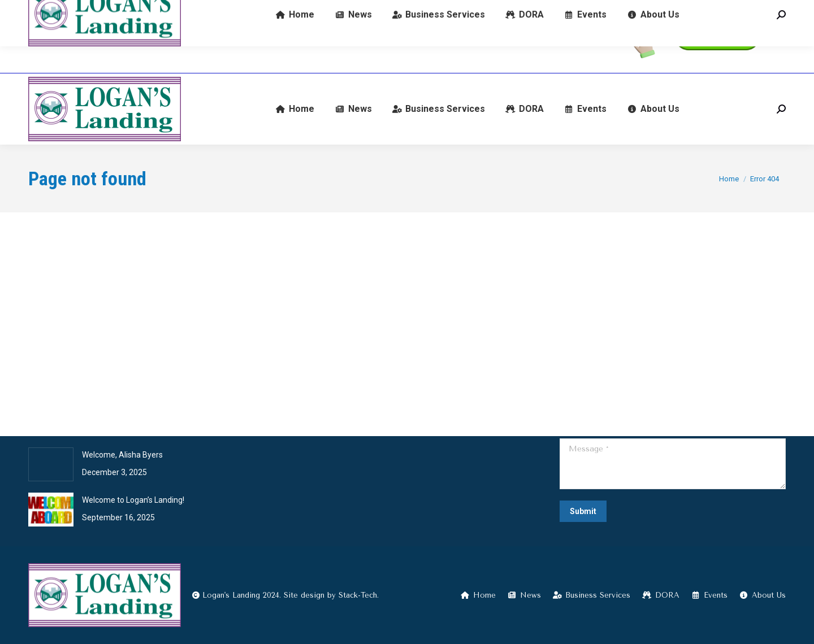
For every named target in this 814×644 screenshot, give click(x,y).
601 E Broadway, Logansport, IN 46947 (299, 37)
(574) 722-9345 (67, 37)
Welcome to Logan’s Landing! (133, 500)
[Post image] (51, 464)
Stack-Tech (358, 595)
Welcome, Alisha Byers (122, 455)
